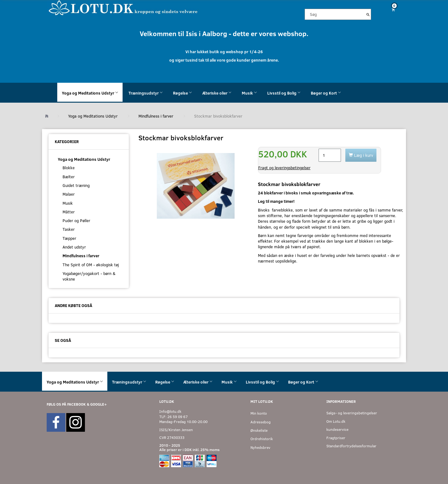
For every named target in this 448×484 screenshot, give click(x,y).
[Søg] (368, 14)
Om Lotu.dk (336, 421)
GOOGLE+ (98, 404)
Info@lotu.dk (170, 411)
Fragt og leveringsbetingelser (284, 168)
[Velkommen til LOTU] (123, 7)
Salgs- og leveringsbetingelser (352, 413)
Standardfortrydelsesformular (351, 446)
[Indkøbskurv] (391, 9)
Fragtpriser (336, 438)
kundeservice (337, 429)
